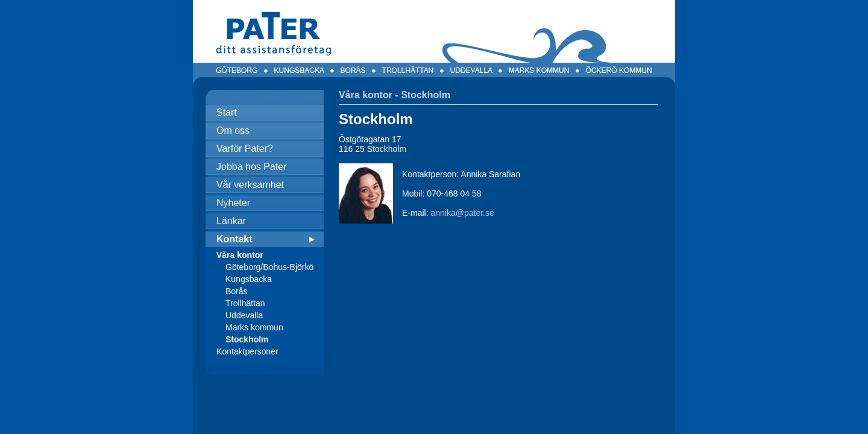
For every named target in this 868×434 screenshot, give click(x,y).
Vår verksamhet (250, 185)
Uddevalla (244, 315)
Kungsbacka (249, 279)
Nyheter (233, 203)
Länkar (231, 221)
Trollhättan (245, 303)
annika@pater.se (462, 213)
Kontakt (234, 239)
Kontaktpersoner (247, 351)
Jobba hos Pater (252, 167)
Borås (237, 291)
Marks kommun (254, 327)
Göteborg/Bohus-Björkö (269, 267)
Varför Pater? (245, 149)
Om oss (233, 131)
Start (227, 112)
